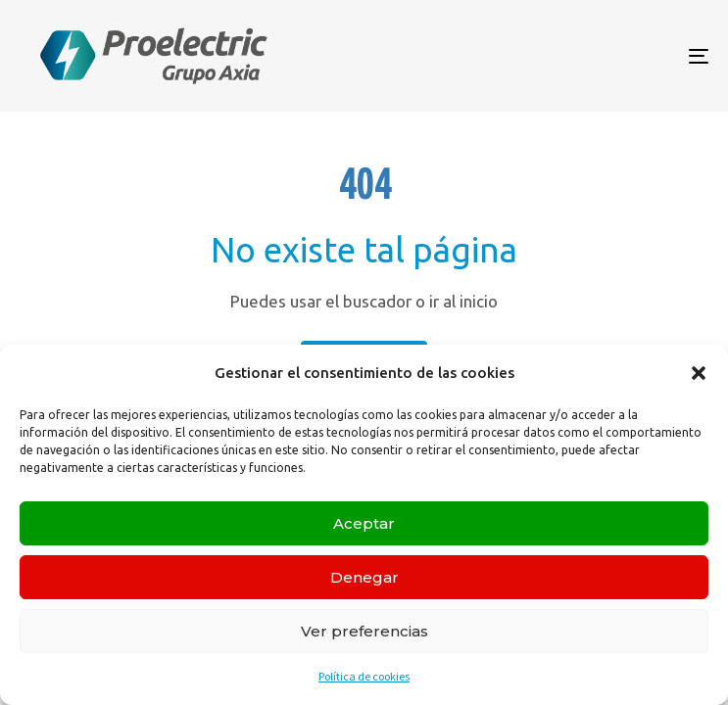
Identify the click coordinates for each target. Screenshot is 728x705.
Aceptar (364, 523)
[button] (699, 373)
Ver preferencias (364, 631)
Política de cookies (364, 676)
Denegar (364, 577)
